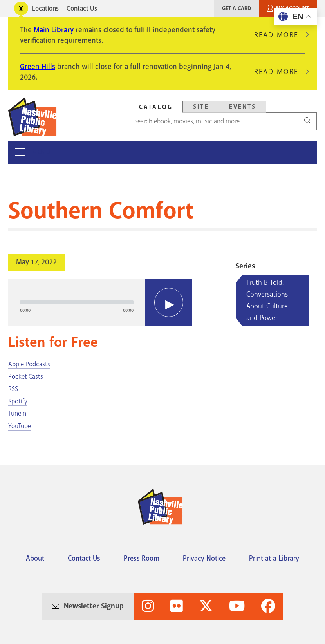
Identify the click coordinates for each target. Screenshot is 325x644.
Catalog (156, 107)
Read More (280, 35)
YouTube (20, 426)
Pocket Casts (26, 377)
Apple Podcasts (29, 364)
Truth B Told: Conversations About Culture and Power (267, 300)
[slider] (77, 302)
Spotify (18, 401)
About (35, 558)
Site (201, 107)
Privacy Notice (204, 558)
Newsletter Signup (94, 606)
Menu (41, 152)
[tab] (156, 107)
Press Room (142, 558)
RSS (13, 389)
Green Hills (38, 67)
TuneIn (17, 413)
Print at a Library (274, 558)
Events (243, 107)
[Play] (169, 302)
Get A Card (237, 8)
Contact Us (82, 8)
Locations (45, 8)
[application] (100, 302)
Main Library (54, 30)
